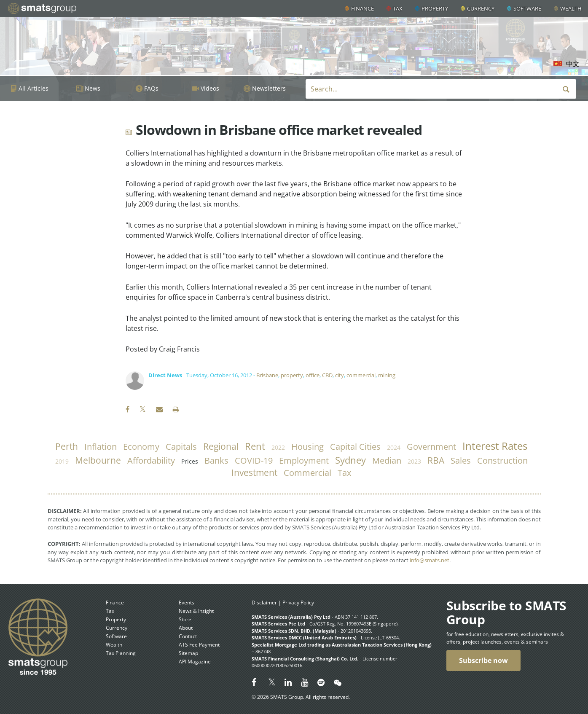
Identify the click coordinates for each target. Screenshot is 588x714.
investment (254, 472)
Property (435, 8)
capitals (181, 447)
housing (307, 447)
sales (461, 460)
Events (187, 603)
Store (185, 619)
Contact (188, 636)
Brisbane (267, 375)
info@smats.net (430, 560)
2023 (414, 461)
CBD (327, 375)
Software (527, 8)
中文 (573, 64)
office (313, 375)
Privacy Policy (298, 603)
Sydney (350, 460)
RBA (436, 460)
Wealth (571, 8)
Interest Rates (495, 446)
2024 (394, 447)
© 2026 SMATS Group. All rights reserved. (301, 697)
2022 (278, 447)
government (431, 447)
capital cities (355, 447)
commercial (361, 375)
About (186, 628)
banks (216, 460)
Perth (67, 446)
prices (190, 461)
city (340, 375)
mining (387, 375)
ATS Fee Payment (199, 645)
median (387, 460)
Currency (481, 8)
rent (255, 446)
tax (344, 473)
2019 (62, 461)
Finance (362, 8)
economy (141, 447)
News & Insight (196, 611)
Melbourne (98, 460)
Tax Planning (121, 653)
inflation (101, 447)
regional (221, 446)
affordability (151, 460)
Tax (398, 8)
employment (304, 460)
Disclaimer (264, 603)
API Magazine (195, 662)
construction (502, 460)
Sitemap (188, 653)
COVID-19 (254, 460)
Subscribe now (483, 660)
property (292, 375)
